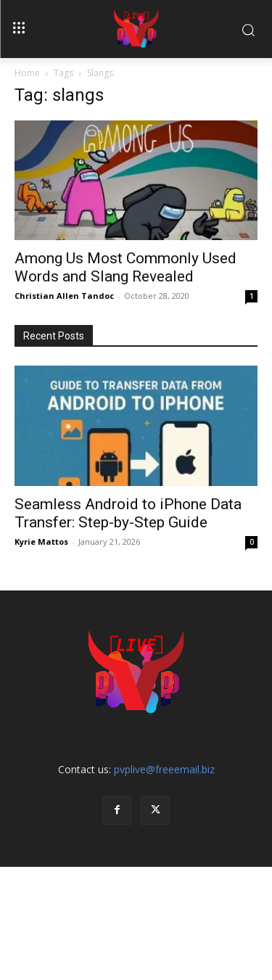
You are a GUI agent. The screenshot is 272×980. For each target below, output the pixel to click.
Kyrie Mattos (41, 542)
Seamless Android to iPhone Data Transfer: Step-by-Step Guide (128, 513)
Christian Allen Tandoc (64, 296)
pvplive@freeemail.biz (164, 769)
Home (27, 73)
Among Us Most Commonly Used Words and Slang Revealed (125, 267)
